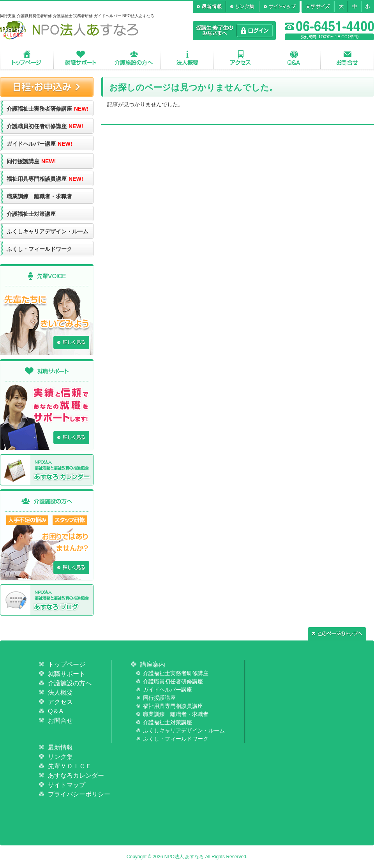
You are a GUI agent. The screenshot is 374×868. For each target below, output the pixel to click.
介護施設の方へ (134, 57)
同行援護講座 (31, 161)
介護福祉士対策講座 (31, 214)
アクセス (241, 57)
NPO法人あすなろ (69, 30)
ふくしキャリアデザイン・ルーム (48, 231)
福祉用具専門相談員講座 (45, 179)
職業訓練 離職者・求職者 (39, 196)
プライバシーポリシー (79, 794)
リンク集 (60, 757)
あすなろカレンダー (76, 775)
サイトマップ (67, 785)
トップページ (27, 57)
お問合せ (347, 57)
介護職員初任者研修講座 (45, 126)
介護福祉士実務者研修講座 (48, 109)
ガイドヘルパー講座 (39, 144)
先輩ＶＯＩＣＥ (70, 766)
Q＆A (294, 57)
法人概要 (187, 57)
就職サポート (80, 57)
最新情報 (60, 747)
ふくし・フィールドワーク (39, 249)
